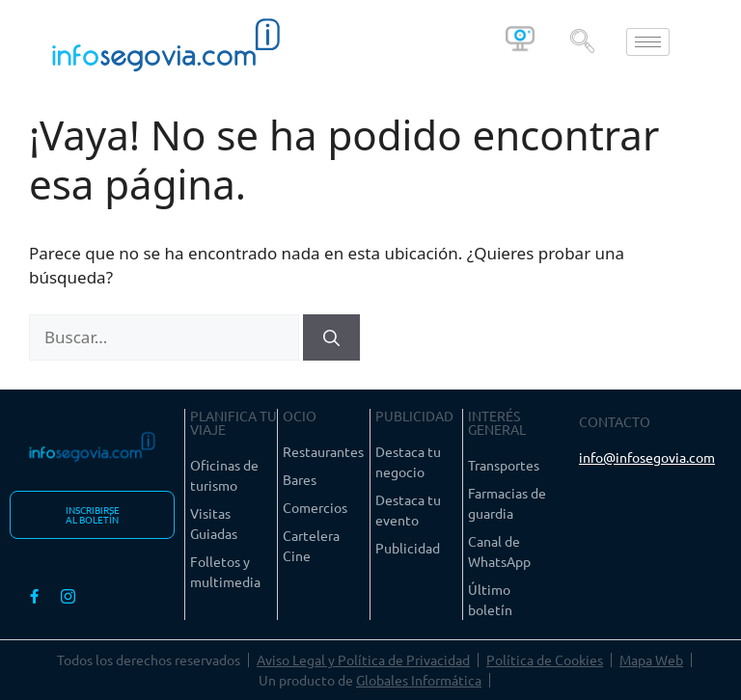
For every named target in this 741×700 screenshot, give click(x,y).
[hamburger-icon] (648, 42)
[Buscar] (331, 337)
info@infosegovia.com (647, 457)
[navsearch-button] (582, 41)
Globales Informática (419, 680)
